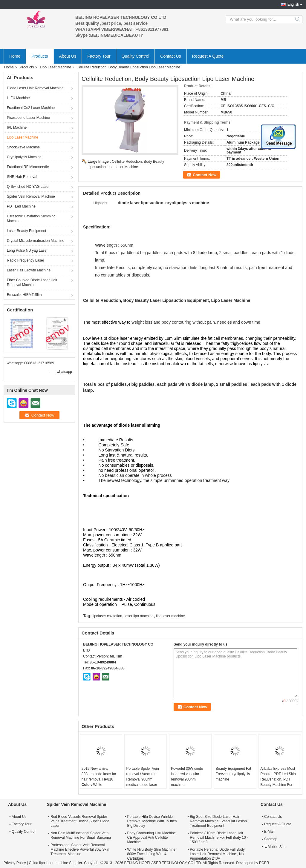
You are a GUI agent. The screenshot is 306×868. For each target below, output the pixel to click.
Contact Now (205, 175)
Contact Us (170, 56)
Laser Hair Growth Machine (29, 270)
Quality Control (136, 56)
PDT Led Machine (21, 206)
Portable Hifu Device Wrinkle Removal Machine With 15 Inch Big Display (152, 821)
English (293, 4)
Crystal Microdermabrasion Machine (36, 241)
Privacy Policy (15, 863)
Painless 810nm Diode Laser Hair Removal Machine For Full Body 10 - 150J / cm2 (219, 838)
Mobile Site (275, 847)
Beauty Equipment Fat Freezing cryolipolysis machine (234, 774)
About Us (68, 56)
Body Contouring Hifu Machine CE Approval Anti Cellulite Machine (151, 838)
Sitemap (271, 839)
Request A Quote (208, 56)
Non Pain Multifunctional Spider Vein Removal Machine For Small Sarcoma (81, 835)
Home (15, 56)
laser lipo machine (139, 616)
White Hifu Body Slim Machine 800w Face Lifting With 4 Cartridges (151, 854)
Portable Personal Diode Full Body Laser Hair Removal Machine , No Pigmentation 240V (217, 854)
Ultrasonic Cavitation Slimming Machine (31, 219)
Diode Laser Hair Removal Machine (35, 88)
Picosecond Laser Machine (28, 118)
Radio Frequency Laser (26, 260)
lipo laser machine (170, 616)
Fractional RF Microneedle (28, 167)
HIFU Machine (18, 98)
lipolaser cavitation (107, 616)
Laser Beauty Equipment (26, 231)
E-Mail (269, 832)
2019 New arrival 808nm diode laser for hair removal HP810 (99, 774)
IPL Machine (17, 127)
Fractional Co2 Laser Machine (31, 108)
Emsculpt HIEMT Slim (24, 295)
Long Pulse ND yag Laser (27, 251)
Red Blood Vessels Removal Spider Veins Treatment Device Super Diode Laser (80, 821)
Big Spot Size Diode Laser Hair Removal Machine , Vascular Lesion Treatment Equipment (218, 821)
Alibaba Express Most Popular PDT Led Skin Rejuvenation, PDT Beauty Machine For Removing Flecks (278, 779)
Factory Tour (99, 56)
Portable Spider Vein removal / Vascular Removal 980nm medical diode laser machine (142, 779)
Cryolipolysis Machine (24, 157)
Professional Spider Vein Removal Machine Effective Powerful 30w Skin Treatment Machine (80, 849)
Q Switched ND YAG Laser (28, 187)
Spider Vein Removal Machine (31, 196)
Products (40, 56)
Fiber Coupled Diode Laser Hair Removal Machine (32, 282)
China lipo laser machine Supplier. (56, 863)
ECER (264, 863)
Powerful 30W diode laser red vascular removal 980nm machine (187, 777)
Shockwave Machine (23, 147)
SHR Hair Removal (22, 177)
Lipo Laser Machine (55, 67)
